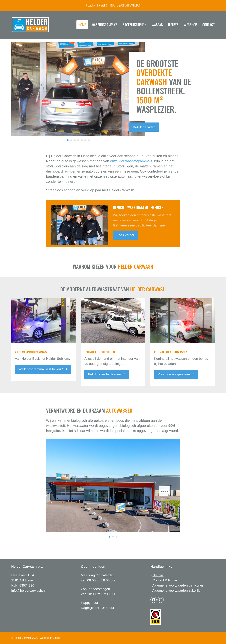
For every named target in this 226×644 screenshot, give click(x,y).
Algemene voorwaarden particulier (178, 585)
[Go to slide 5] (82, 140)
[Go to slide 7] (89, 140)
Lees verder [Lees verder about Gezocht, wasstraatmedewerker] (125, 235)
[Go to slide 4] (78, 140)
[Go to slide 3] (75, 140)
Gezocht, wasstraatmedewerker (138, 207)
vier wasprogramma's (31, 352)
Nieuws (158, 575)
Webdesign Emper (50, 638)
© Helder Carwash (21, 638)
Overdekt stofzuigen (100, 352)
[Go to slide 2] (71, 140)
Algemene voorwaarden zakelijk (176, 591)
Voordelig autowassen (171, 352)
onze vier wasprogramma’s (131, 161)
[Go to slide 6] (85, 140)
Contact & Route (165, 580)
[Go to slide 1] (68, 140)
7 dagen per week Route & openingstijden (113, 5)
